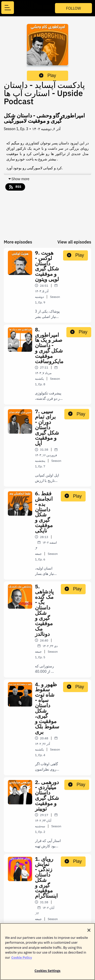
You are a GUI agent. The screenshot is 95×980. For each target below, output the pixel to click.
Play (48, 75)
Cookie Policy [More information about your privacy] (22, 960)
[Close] (89, 932)
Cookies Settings (47, 973)
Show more (19, 179)
